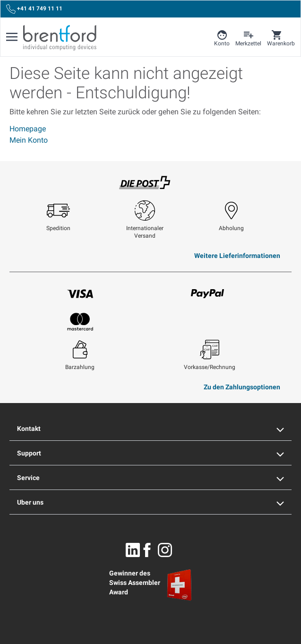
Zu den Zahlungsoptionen (242, 387)
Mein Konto (29, 140)
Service (150, 478)
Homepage (28, 129)
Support (150, 453)
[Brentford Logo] (60, 38)
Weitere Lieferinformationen (237, 256)
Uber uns (150, 502)
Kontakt (150, 429)
